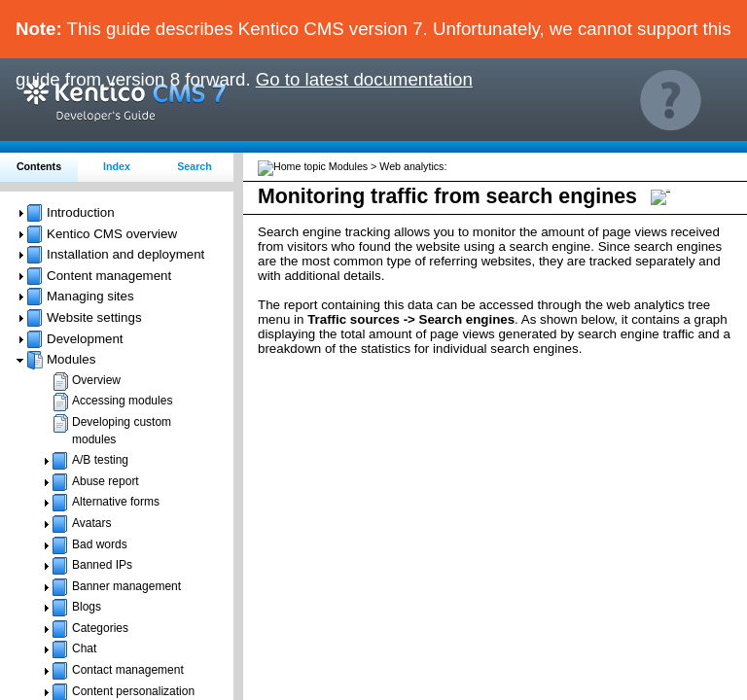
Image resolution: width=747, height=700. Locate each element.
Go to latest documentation (364, 79)
